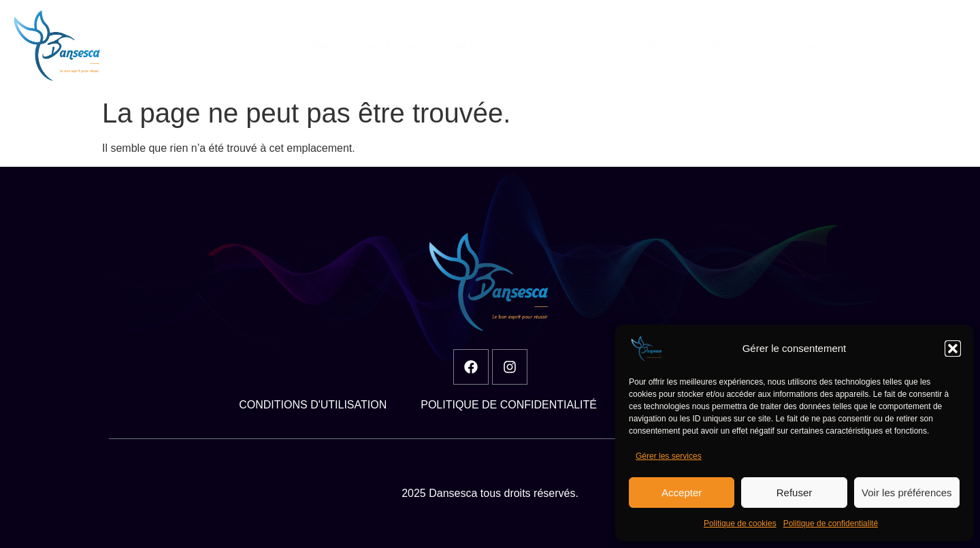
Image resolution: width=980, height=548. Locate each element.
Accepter (682, 493)
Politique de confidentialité (831, 523)
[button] (953, 349)
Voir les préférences (907, 493)
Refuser (795, 493)
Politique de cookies (740, 523)
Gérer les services (669, 456)
